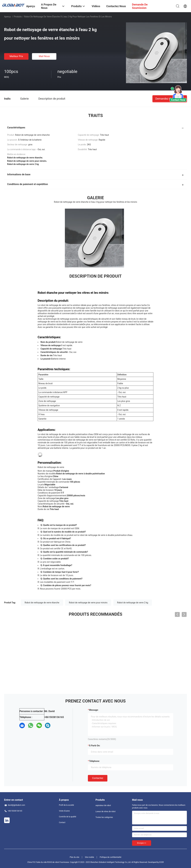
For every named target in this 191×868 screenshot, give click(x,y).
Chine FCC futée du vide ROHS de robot (43, 862)
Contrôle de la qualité (68, 817)
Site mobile (90, 857)
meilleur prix (16, 56)
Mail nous (44, 56)
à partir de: (95, 746)
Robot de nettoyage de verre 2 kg (133, 603)
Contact (62, 822)
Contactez (98, 778)
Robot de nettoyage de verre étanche (42, 603)
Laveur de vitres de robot (105, 812)
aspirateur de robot (103, 805)
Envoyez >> (142, 843)
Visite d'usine (64, 811)
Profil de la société (66, 805)
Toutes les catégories (104, 817)
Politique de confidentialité (111, 857)
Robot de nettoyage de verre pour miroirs (88, 603)
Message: (94, 710)
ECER (162, 862)
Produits (18, 17)
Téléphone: (94, 761)
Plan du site (74, 857)
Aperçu (7, 17)
